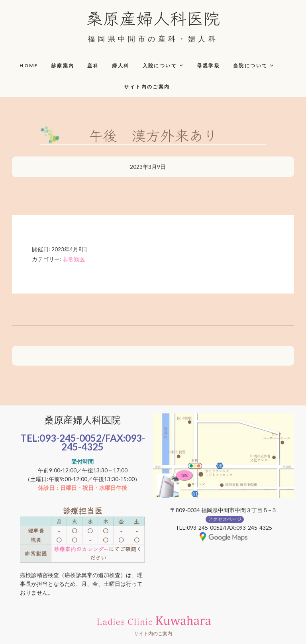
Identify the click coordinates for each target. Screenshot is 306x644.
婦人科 (121, 66)
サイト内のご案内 (147, 87)
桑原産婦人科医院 (153, 18)
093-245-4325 (103, 442)
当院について (250, 66)
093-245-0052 (71, 438)
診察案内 (63, 66)
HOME (29, 66)
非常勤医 (74, 259)
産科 (93, 66)
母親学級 (208, 66)
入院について (160, 66)
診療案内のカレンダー (81, 549)
